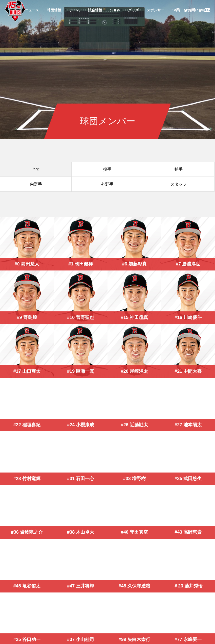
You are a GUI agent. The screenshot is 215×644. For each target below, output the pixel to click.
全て (36, 169)
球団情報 (54, 10)
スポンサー (156, 10)
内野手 (36, 184)
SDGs (115, 10)
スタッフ (179, 184)
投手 (107, 169)
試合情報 (95, 10)
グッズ (133, 10)
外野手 (107, 184)
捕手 (179, 169)
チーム (75, 10)
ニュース (32, 10)
